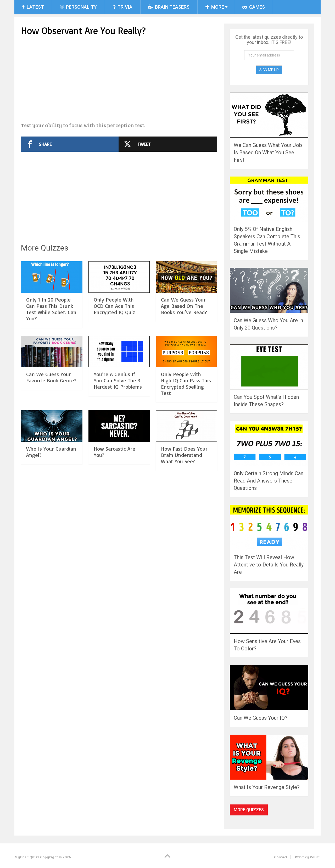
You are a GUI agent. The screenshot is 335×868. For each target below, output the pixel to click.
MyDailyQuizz (27, 857)
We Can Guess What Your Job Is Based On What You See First (268, 152)
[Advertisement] (119, 80)
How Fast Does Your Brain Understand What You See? (184, 455)
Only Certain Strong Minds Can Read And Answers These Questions (269, 481)
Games (253, 7)
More (215, 7)
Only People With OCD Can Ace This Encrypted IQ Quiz (114, 306)
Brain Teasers (169, 7)
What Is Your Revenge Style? (267, 787)
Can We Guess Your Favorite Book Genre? (51, 377)
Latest (33, 7)
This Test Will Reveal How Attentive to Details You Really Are (269, 565)
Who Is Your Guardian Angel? (51, 452)
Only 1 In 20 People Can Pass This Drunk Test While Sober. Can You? (51, 309)
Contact (281, 857)
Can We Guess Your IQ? (261, 718)
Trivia (123, 7)
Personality (78, 7)
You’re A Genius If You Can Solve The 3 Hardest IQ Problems (118, 380)
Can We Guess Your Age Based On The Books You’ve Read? (184, 306)
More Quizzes (249, 810)
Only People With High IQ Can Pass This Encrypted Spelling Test (186, 384)
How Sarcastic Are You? (115, 452)
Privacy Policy (308, 857)
